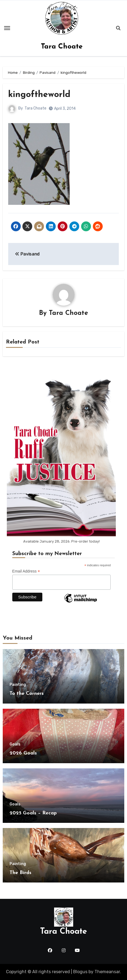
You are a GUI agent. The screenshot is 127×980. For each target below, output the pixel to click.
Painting (18, 685)
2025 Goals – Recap (33, 813)
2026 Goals (23, 753)
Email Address (26, 571)
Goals (15, 744)
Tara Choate (62, 47)
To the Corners (27, 694)
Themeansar (107, 972)
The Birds (20, 873)
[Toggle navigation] (7, 28)
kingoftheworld (39, 95)
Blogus (80, 972)
